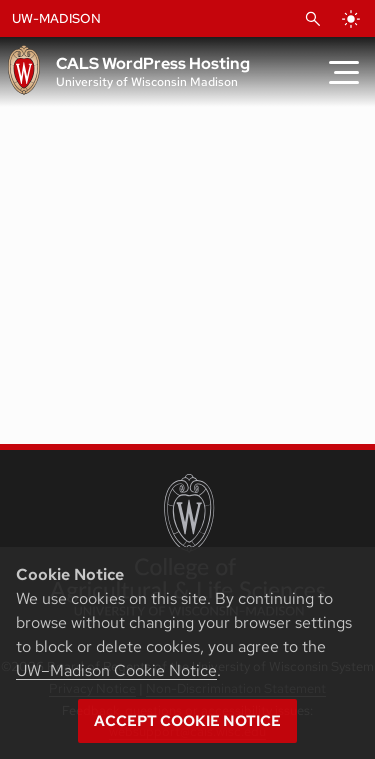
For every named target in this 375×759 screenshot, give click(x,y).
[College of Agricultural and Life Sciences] (187, 545)
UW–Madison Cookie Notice (116, 670)
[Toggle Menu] (344, 72)
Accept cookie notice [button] (187, 721)
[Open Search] (313, 19)
